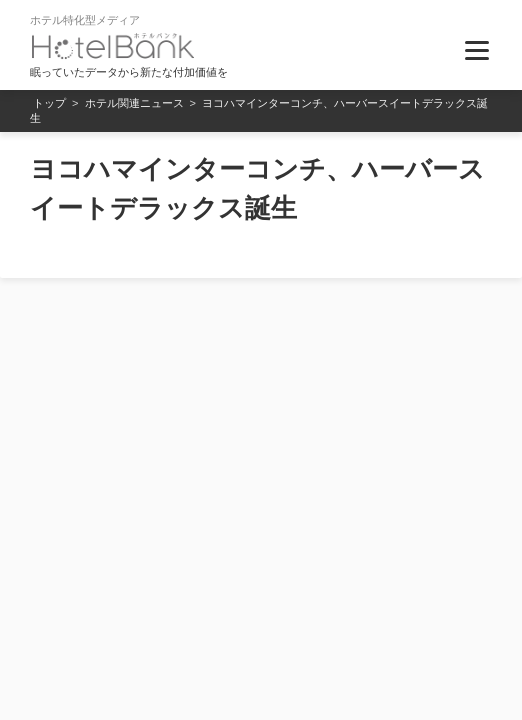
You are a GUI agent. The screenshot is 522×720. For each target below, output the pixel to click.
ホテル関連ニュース (134, 103)
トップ (49, 103)
